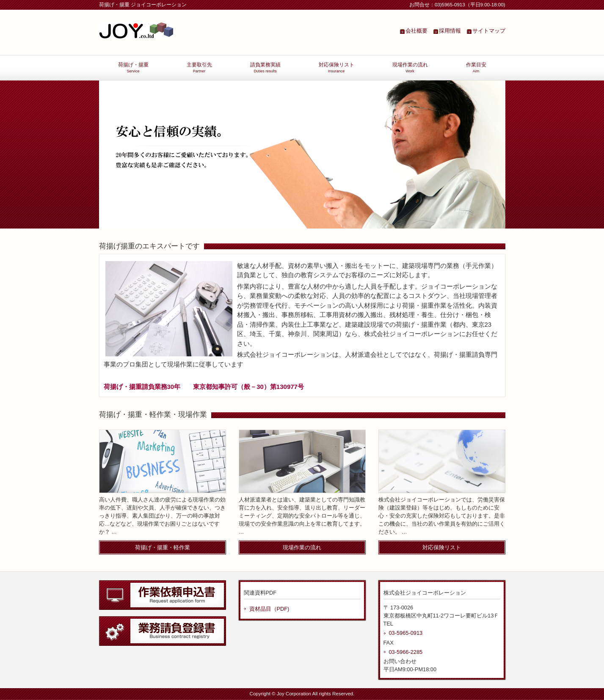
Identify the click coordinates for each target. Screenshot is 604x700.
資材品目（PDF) (269, 609)
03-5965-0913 (406, 633)
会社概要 (416, 31)
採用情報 (450, 31)
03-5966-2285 (406, 652)
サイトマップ (489, 31)
